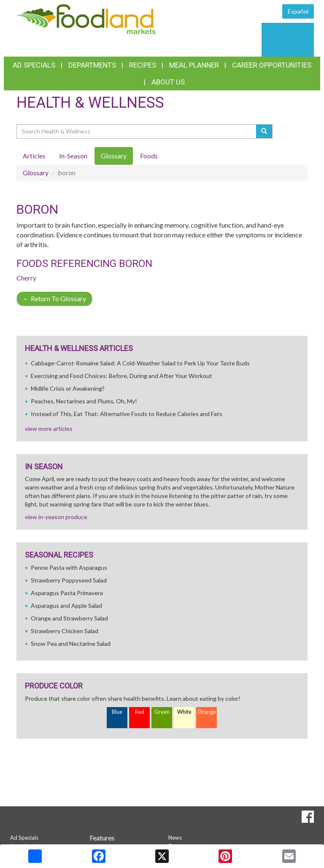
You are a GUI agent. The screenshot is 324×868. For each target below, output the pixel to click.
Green (162, 712)
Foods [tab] (149, 156)
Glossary (36, 173)
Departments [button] (92, 65)
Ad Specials (34, 65)
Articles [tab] (34, 156)
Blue (117, 712)
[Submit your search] (264, 131)
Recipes (143, 65)
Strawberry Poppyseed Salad (69, 580)
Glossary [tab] (114, 156)
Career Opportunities (272, 65)
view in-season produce (56, 517)
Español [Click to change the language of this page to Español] (298, 11)
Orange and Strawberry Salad (69, 618)
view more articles (49, 429)
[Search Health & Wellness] (137, 131)
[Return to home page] (86, 18)
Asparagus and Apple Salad (66, 605)
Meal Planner (194, 65)
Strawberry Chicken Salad (65, 631)
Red (140, 712)
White (184, 712)
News (175, 838)
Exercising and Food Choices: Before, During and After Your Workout (121, 376)
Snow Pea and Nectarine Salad (71, 644)
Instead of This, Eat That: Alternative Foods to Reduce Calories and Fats (127, 414)
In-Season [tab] (73, 156)
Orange (207, 712)
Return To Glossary (54, 298)
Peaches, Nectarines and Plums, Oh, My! (84, 401)
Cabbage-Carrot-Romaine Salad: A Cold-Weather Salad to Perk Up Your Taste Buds (140, 363)
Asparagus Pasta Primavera (67, 593)
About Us (168, 82)
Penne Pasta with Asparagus (69, 567)
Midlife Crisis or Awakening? (68, 388)
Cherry (26, 278)
